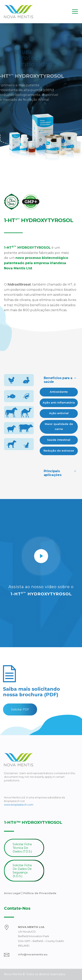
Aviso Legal (13, 893)
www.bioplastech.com (19, 805)
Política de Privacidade (40, 893)
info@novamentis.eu (33, 954)
